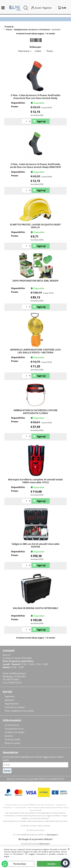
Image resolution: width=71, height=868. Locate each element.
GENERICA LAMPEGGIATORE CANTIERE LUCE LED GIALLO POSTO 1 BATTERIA (35, 351)
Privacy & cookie (12, 739)
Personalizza (20, 864)
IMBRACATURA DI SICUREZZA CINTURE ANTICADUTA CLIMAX (35, 412)
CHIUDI (69, 849)
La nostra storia (12, 725)
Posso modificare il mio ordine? (19, 711)
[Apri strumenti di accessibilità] (65, 863)
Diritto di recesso (12, 743)
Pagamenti (9, 696)
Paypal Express (12, 704)
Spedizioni (9, 700)
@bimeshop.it (45, 844)
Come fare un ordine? (15, 707)
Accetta (51, 864)
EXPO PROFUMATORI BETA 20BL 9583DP (35, 281)
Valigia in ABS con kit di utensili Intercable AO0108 (35, 545)
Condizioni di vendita (14, 732)
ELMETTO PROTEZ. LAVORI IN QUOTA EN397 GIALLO (35, 226)
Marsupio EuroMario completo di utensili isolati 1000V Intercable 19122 (35, 481)
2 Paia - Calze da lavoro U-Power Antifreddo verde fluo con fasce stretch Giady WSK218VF (35, 166)
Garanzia (9, 736)
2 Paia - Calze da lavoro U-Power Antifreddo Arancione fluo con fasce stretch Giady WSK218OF (35, 98)
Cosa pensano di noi (14, 729)
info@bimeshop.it (17, 673)
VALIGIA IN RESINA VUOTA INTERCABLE (35, 608)
